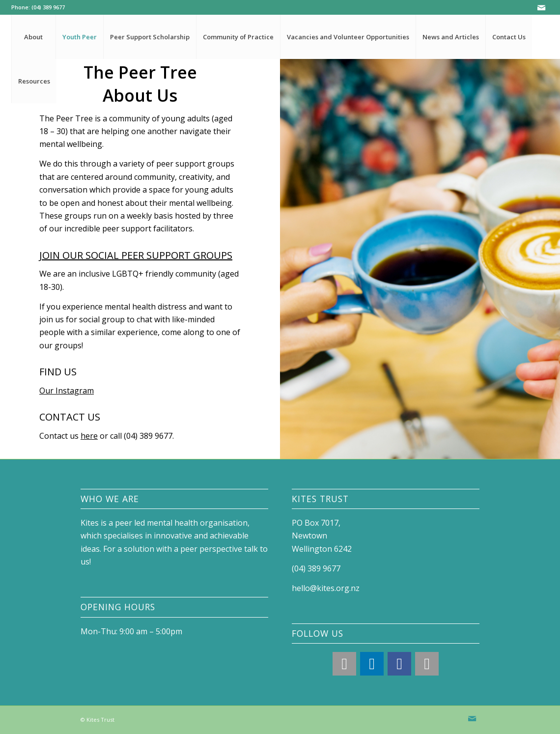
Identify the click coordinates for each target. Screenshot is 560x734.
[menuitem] (33, 37)
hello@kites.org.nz (326, 588)
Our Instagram (67, 391)
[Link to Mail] (541, 7)
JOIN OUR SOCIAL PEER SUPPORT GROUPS (136, 255)
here (89, 436)
